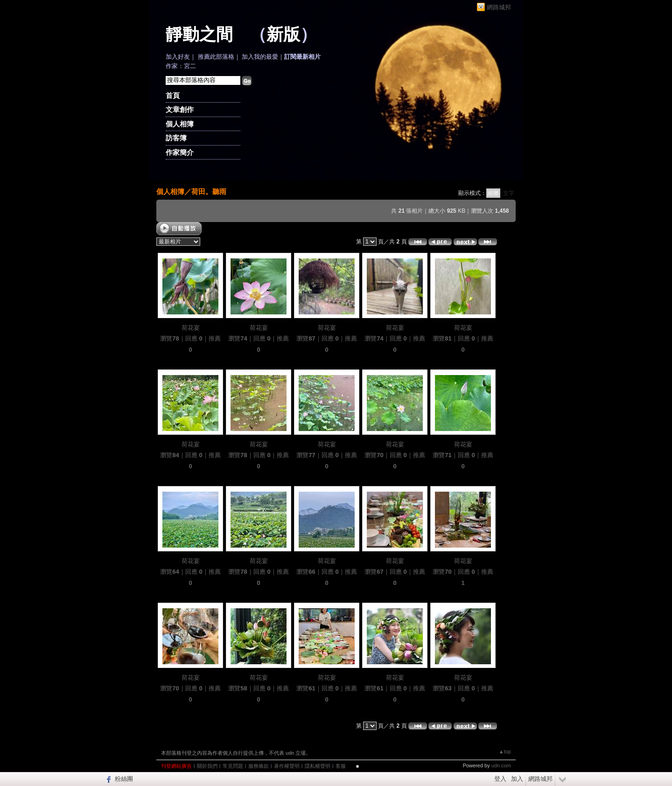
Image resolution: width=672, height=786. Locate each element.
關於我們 (207, 766)
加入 (517, 779)
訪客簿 (176, 138)
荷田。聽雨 (209, 191)
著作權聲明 (287, 766)
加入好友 (178, 57)
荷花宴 (191, 328)
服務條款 (259, 766)
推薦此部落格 (216, 57)
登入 (500, 779)
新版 (283, 35)
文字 (509, 193)
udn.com (501, 765)
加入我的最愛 (260, 57)
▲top (505, 751)
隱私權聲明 (318, 766)
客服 (341, 766)
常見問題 (233, 766)
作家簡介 (180, 152)
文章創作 (180, 109)
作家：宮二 (181, 66)
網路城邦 (499, 7)
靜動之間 (199, 35)
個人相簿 (180, 124)
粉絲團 (124, 779)
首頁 (173, 95)
